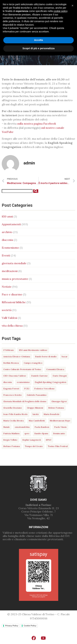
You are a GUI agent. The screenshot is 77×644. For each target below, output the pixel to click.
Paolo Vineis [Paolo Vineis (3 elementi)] (60, 427)
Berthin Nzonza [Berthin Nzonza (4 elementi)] (11, 363)
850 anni (7, 216)
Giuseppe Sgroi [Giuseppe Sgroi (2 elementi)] (59, 401)
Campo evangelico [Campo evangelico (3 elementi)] (33, 363)
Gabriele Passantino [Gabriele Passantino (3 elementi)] (37, 395)
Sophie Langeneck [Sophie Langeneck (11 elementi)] (32, 440)
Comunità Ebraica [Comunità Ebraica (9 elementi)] (55, 369)
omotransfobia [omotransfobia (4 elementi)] (22, 427)
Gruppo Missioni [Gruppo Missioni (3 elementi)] (35, 408)
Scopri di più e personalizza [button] (38, 637)
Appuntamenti (11, 224)
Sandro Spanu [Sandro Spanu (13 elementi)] (41, 433)
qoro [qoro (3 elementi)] (27, 433)
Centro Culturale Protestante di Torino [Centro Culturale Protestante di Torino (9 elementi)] (22, 369)
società (7, 310)
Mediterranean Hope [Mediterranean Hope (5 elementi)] (60, 421)
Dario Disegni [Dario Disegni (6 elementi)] (60, 376)
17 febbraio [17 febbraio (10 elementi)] (9, 350)
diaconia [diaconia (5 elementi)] (8, 382)
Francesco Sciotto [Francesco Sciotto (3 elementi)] (13, 395)
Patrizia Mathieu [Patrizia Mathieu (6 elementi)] (11, 433)
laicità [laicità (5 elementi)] (36, 414)
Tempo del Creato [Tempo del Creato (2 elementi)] (34, 446)
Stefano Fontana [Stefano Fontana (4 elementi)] (12, 446)
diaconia (7, 240)
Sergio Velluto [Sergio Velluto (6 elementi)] (10, 440)
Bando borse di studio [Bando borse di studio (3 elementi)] (46, 356)
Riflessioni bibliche (14, 302)
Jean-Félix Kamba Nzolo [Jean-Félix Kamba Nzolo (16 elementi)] (15, 414)
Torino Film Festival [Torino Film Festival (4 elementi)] (58, 446)
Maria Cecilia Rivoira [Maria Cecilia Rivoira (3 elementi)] (13, 421)
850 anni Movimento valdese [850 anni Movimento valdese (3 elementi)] (33, 350)
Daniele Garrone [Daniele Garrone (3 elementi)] (39, 376)
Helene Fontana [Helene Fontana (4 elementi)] (56, 408)
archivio (7, 232)
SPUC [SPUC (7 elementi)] (49, 440)
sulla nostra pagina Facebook (37, 124)
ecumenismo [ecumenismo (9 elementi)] (23, 382)
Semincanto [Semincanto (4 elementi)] (59, 433)
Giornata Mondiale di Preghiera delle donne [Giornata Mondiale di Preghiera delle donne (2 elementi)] (25, 401)
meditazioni (10, 271)
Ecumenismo (10, 248)
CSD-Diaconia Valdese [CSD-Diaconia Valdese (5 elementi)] (15, 376)
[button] (38, 19)
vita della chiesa (12, 326)
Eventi (6, 255)
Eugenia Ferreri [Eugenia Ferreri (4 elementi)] (11, 389)
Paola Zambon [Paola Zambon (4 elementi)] (42, 427)
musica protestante (15, 279)
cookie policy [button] (60, 600)
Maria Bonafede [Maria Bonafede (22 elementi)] (52, 414)
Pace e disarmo (12, 294)
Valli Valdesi (9, 318)
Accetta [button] (38, 629)
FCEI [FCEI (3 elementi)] (27, 389)
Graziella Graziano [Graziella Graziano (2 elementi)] (13, 408)
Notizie (7, 287)
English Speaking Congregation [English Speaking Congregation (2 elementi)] (50, 382)
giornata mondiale (14, 263)
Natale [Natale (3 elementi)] (7, 427)
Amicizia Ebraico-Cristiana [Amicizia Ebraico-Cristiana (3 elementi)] (17, 356)
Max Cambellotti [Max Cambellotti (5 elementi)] (37, 421)
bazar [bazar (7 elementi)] (65, 356)
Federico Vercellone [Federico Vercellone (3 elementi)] (44, 389)
